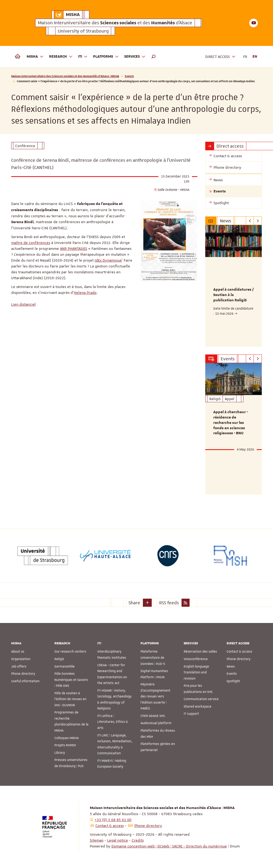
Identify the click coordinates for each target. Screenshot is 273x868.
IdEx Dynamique (108, 260)
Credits (138, 840)
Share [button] (134, 603)
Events (129, 76)
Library (60, 752)
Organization (21, 659)
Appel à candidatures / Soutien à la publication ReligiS (234, 295)
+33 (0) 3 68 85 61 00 (113, 820)
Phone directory (23, 674)
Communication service (201, 699)
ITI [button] (83, 57)
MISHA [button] (35, 57)
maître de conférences (31, 243)
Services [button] (135, 57)
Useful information (25, 681)
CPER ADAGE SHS (153, 716)
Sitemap (97, 840)
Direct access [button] (220, 57)
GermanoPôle (65, 666)
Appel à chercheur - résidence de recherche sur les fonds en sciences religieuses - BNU (231, 423)
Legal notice (118, 840)
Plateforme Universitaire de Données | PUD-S (153, 658)
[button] (154, 57)
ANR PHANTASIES (74, 248)
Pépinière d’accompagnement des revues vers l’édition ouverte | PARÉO (155, 696)
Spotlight (233, 681)
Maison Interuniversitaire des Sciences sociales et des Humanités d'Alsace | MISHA (65, 76)
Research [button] (61, 57)
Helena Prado (85, 293)
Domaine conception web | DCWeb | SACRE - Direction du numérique (169, 846)
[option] (234, 286)
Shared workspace (198, 707)
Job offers (19, 666)
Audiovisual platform (156, 723)
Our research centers (70, 652)
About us (18, 652)
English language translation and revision (196, 672)
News (231, 666)
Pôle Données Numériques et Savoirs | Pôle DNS (71, 680)
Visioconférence (196, 659)
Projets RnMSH (65, 745)
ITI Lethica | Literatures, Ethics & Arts (113, 722)
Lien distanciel (23, 304)
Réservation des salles (200, 652)
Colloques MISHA (67, 738)
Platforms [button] (106, 57)
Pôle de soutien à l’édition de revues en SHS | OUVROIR (70, 699)
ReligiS (59, 659)
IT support (191, 714)
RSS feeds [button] (169, 603)
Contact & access (239, 652)
